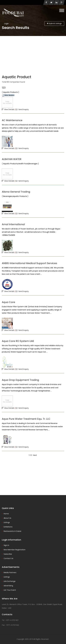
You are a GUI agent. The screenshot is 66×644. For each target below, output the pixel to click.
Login (6, 24)
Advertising (8, 586)
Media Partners (10, 573)
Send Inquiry (22, 109)
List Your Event (10, 590)
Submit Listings (54, 23)
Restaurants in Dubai (12, 531)
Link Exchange (10, 581)
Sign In (6, 545)
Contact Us (8, 558)
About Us (7, 518)
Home (6, 514)
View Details (8, 109)
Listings (7, 522)
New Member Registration (15, 550)
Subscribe (8, 554)
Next (35, 455)
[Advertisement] (33, 54)
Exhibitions (8, 527)
